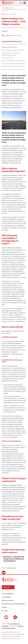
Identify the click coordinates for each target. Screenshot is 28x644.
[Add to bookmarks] (13, 14)
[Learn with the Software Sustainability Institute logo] (8, 3)
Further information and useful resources (13, 66)
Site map (5, 611)
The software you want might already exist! (14, 64)
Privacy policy (6, 597)
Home (3, 8)
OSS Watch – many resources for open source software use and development (14, 559)
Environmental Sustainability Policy (13, 604)
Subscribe (7, 587)
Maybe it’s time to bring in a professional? (13, 61)
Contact (4, 607)
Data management (8, 594)
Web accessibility (8, 600)
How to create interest (8, 58)
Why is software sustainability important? (13, 50)
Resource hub (9, 8)
